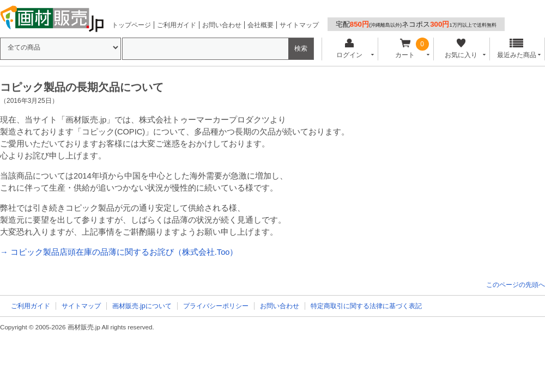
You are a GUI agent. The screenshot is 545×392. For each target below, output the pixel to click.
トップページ (131, 25)
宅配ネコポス (416, 24)
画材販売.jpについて (142, 306)
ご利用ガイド (177, 25)
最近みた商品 (517, 49)
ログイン (349, 49)
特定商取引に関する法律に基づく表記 (366, 306)
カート (405, 49)
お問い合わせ (222, 25)
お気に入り (461, 49)
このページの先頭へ (516, 285)
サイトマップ (299, 25)
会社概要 (261, 25)
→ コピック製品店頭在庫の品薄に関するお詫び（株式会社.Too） (119, 252)
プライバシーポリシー (216, 306)
